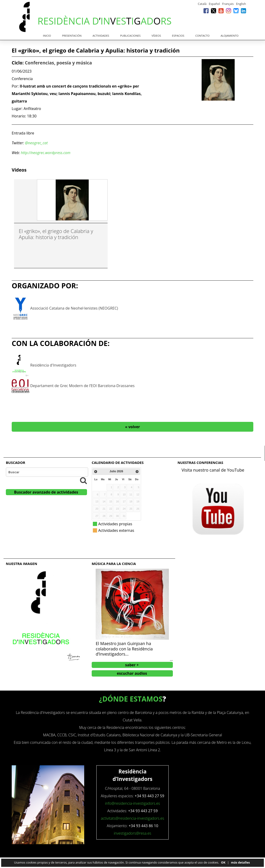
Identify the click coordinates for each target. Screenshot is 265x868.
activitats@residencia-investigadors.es (132, 818)
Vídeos (156, 36)
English (241, 4)
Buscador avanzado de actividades (46, 492)
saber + (132, 665)
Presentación (72, 36)
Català (202, 4)
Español (214, 4)
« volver (133, 427)
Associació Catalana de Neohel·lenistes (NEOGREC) (74, 308)
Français (228, 4)
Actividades (101, 36)
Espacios (178, 36)
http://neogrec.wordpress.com (46, 153)
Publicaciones (130, 36)
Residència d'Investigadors (53, 365)
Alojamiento (230, 36)
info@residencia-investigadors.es (132, 803)
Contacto (202, 36)
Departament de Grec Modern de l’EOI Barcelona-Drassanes (82, 386)
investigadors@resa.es (132, 833)
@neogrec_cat (36, 143)
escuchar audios (132, 673)
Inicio (47, 36)
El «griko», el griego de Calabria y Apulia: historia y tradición (56, 234)
